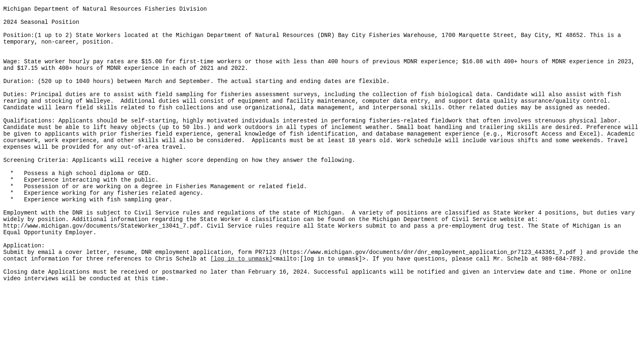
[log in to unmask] (241, 306)
